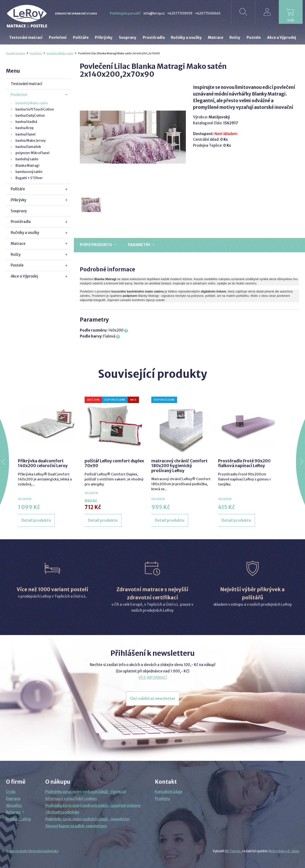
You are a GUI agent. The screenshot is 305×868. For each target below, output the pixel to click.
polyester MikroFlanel (33, 153)
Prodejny (162, 799)
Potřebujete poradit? (125, 13)
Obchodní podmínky (62, 812)
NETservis (233, 851)
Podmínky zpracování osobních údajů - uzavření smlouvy (93, 805)
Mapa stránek (16, 851)
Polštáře (18, 189)
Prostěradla (21, 222)
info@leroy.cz (154, 13)
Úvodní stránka (15, 53)
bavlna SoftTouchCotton (35, 109)
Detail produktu (36, 520)
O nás (11, 792)
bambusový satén (29, 172)
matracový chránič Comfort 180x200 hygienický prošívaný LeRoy (179, 466)
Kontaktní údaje (169, 792)
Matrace (18, 244)
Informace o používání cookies (71, 799)
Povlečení (36, 53)
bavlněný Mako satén (60, 53)
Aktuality (14, 805)
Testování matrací (26, 84)
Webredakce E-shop (284, 851)
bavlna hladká (26, 122)
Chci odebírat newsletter (153, 699)
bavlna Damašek (28, 147)
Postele (17, 265)
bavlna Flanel (25, 134)
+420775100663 (208, 13)
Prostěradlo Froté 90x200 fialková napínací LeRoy (244, 463)
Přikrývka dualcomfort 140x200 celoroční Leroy (43, 463)
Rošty (16, 255)
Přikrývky (18, 200)
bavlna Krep (25, 128)
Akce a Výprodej (24, 276)
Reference (15, 812)
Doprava (13, 799)
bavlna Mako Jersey (30, 141)
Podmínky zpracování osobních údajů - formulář (86, 792)
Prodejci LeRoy (18, 819)
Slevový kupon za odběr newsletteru (76, 826)
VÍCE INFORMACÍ (153, 678)
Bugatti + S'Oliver (29, 178)
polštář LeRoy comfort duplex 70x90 (114, 463)
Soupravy (19, 211)
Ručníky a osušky (25, 233)
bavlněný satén (27, 159)
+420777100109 (180, 13)
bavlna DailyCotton (30, 116)
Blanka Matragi (27, 166)
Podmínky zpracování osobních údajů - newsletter (88, 819)
